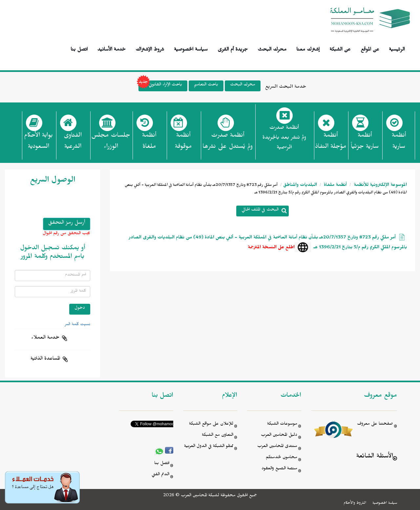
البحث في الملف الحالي (260, 210)
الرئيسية (397, 48)
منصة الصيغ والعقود (279, 469)
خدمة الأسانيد (112, 48)
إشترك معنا (308, 48)
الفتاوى (73, 143)
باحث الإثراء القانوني (160, 86)
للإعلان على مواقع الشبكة (211, 424)
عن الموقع (370, 48)
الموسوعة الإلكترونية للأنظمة (380, 186)
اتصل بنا (79, 48)
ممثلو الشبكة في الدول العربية (209, 447)
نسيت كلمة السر (77, 325)
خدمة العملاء (45, 338)
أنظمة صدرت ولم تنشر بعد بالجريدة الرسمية (284, 138)
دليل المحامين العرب (279, 436)
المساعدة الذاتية (45, 359)
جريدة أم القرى (233, 48)
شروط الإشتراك (150, 48)
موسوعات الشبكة (282, 424)
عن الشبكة (340, 48)
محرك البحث (272, 48)
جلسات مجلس (111, 143)
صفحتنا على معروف (375, 424)
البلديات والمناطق (300, 186)
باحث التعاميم (206, 85)
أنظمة (399, 143)
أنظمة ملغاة (335, 186)
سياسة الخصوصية (191, 48)
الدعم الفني (160, 475)
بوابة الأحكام (38, 143)
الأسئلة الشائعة (375, 457)
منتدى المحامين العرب (277, 447)
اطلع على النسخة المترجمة (271, 248)
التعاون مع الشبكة (218, 436)
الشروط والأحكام (355, 503)
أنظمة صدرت (228, 143)
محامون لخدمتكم (282, 458)
